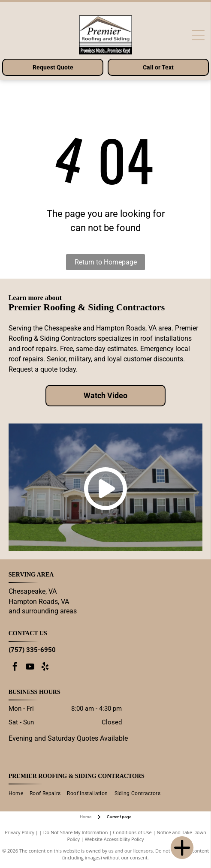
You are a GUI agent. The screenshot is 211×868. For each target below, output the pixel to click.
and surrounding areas (43, 611)
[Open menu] (198, 35)
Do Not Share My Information (76, 832)
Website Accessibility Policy (115, 839)
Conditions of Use (132, 832)
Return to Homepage (106, 262)
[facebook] (15, 668)
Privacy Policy (20, 832)
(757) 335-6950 (32, 650)
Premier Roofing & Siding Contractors (77, 776)
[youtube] (30, 668)
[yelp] (45, 668)
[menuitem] (19, 794)
